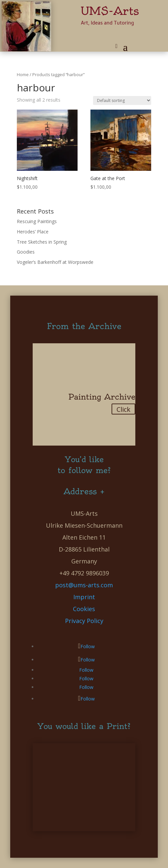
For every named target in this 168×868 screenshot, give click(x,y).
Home (23, 74)
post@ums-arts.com (84, 585)
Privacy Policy (84, 621)
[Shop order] (122, 100)
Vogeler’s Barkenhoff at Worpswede (55, 262)
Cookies (84, 609)
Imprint (84, 597)
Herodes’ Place (33, 232)
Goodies (26, 252)
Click (123, 409)
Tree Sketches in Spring (42, 242)
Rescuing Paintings (37, 221)
